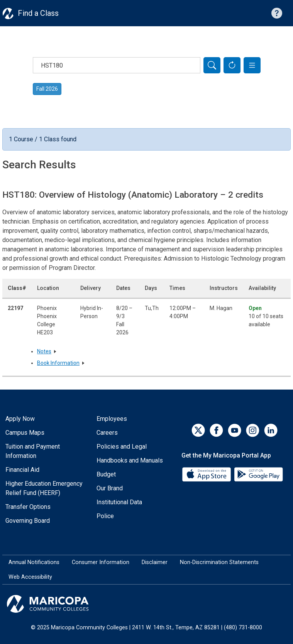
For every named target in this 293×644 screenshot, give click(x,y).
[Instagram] (253, 430)
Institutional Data (119, 502)
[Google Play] (258, 474)
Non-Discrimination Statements (219, 562)
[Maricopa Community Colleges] (146, 604)
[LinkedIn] (271, 430)
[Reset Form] (232, 65)
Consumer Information (101, 562)
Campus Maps (25, 433)
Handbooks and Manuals (130, 460)
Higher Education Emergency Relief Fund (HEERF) (44, 488)
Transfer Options (28, 507)
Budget (106, 474)
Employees (112, 419)
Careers (107, 433)
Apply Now (20, 419)
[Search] (212, 65)
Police (105, 516)
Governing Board (28, 521)
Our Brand (110, 488)
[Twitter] (198, 430)
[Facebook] (216, 430)
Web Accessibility (30, 577)
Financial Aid (22, 470)
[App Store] (207, 474)
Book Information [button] (58, 363)
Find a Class (38, 13)
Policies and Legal (122, 447)
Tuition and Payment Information (33, 451)
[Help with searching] (277, 13)
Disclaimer (155, 562)
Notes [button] (44, 351)
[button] (252, 65)
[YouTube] (235, 430)
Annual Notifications (34, 562)
